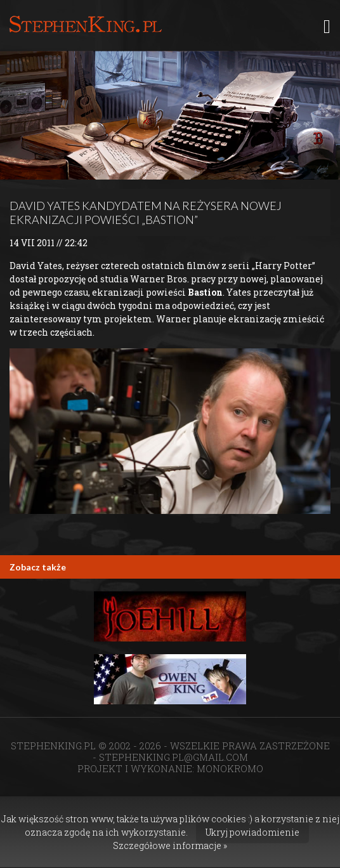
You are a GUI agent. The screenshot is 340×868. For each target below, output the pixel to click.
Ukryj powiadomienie (252, 832)
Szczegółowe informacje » (170, 845)
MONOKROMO (230, 768)
